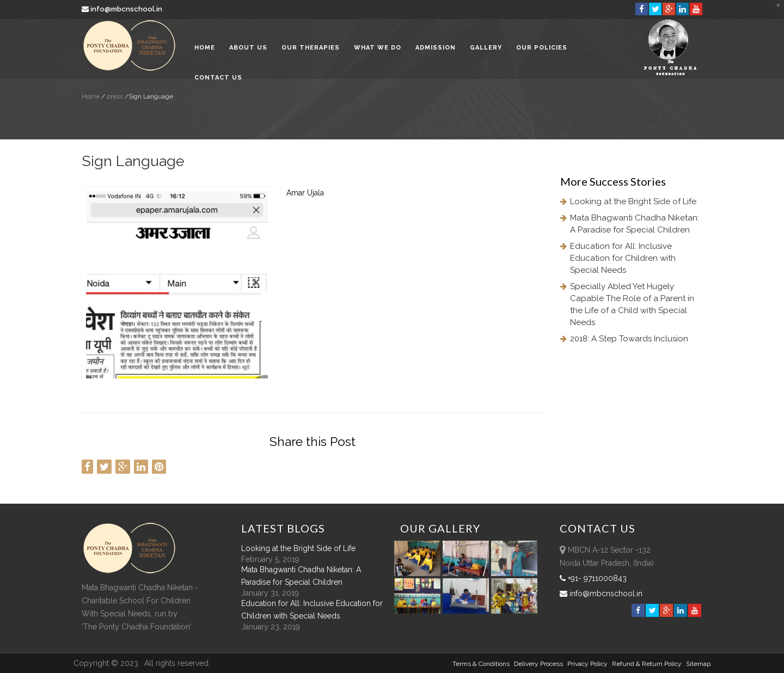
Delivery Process (538, 664)
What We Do (378, 49)
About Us (248, 49)
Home (205, 49)
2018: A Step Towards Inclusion (629, 339)
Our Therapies (311, 49)
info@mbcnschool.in (123, 9)
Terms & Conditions (481, 664)
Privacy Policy (587, 664)
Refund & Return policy (647, 664)
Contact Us (218, 79)
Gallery (486, 49)
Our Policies (542, 49)
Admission (436, 49)
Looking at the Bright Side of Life (633, 201)
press (114, 96)
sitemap (698, 664)
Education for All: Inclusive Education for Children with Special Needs (623, 258)
